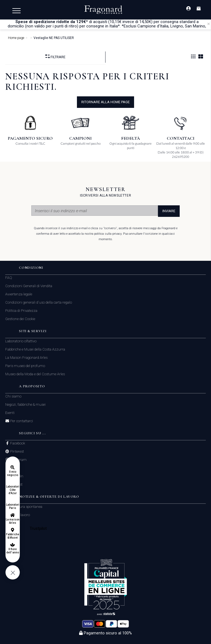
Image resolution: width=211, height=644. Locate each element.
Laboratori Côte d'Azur (13, 490)
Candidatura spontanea (24, 507)
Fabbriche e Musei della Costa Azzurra (35, 349)
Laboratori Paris (13, 506)
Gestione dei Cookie (20, 319)
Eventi (10, 413)
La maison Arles (13, 521)
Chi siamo (13, 396)
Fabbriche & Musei (13, 536)
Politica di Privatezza (21, 311)
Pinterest (17, 452)
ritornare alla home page (105, 102)
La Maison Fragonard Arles (26, 358)
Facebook (17, 443)
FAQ (9, 278)
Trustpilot (38, 528)
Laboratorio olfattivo (21, 341)
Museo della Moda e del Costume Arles (35, 374)
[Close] (209, 24)
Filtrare (55, 57)
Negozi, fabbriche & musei (25, 404)
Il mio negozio (13, 473)
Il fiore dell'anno (13, 551)
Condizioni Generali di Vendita (29, 286)
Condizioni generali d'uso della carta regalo (39, 302)
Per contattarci (21, 421)
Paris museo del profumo (25, 366)
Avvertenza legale (19, 294)
